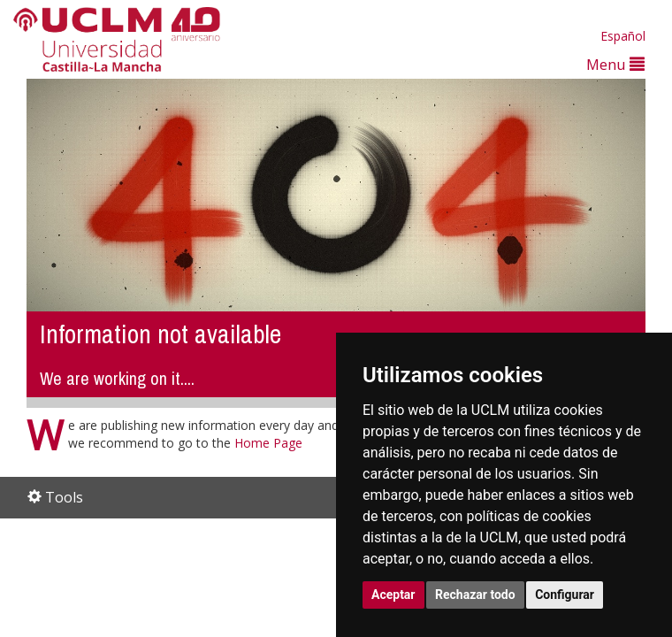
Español (623, 36)
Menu (615, 64)
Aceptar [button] (393, 595)
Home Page (268, 443)
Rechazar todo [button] (475, 595)
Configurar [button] (565, 595)
